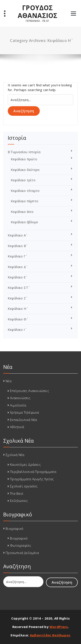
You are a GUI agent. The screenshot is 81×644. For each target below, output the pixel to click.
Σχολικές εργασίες (24, 486)
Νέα (9, 381)
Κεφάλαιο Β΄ (17, 246)
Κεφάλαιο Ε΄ (17, 277)
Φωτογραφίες (21, 545)
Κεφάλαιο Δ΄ (17, 267)
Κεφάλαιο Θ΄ (17, 319)
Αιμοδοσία (18, 405)
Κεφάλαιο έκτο (22, 212)
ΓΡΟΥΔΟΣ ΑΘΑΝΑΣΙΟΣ (38, 12)
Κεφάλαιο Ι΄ (16, 329)
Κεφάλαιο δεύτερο (25, 170)
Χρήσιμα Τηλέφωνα (24, 412)
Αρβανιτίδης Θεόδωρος (50, 635)
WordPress (59, 627)
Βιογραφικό (14, 528)
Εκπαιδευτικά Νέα (23, 420)
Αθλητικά (17, 427)
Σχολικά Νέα (15, 455)
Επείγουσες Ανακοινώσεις (29, 391)
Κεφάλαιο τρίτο (23, 180)
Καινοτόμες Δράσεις (25, 464)
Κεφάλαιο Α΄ (17, 235)
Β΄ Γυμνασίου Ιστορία (24, 152)
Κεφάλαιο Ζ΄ (17, 298)
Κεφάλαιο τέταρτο (25, 191)
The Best (17, 493)
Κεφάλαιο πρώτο (24, 159)
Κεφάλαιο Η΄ (17, 308)
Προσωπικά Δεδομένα (22, 553)
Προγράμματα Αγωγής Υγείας (32, 479)
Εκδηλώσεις (19, 501)
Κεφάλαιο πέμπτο (25, 201)
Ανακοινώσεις (20, 398)
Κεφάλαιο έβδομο (24, 222)
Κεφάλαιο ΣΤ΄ (18, 287)
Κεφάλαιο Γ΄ (17, 256)
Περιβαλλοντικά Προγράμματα (33, 472)
